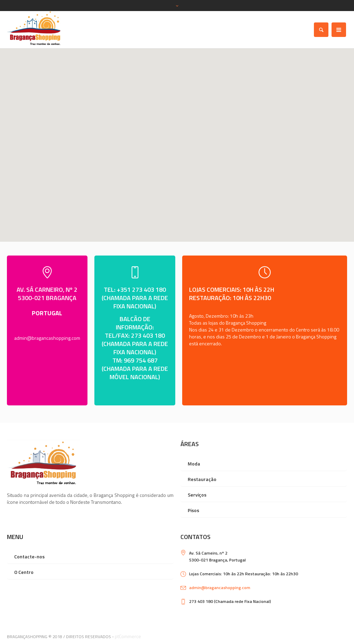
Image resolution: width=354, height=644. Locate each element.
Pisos (193, 510)
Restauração (202, 479)
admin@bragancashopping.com (47, 338)
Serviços (197, 495)
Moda (194, 464)
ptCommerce (128, 636)
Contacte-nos (29, 556)
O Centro (24, 572)
